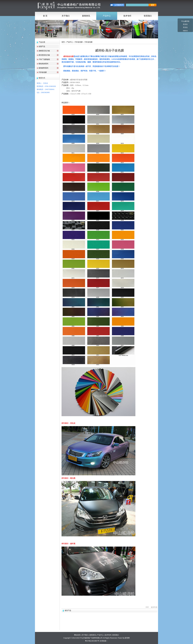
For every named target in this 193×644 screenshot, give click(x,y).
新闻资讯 (86, 16)
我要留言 (185, 31)
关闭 (147, 607)
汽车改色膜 (43, 72)
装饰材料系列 (43, 68)
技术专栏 (127, 16)
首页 (63, 42)
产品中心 (107, 16)
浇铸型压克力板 (44, 51)
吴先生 (185, 24)
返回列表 (154, 607)
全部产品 (42, 46)
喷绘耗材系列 (43, 64)
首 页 (45, 16)
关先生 (185, 27)
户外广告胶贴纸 (44, 59)
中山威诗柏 (185, 21)
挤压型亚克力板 (44, 55)
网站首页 (77, 635)
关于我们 (66, 16)
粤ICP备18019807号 (92, 641)
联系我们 (148, 16)
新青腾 (127, 638)
